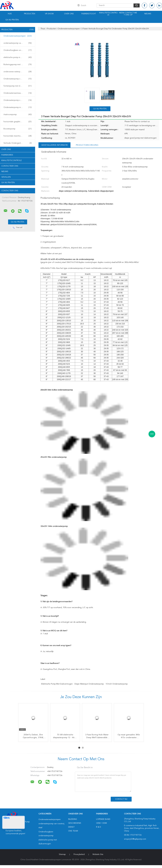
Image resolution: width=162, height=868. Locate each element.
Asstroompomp (18, 115)
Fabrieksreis (7, 155)
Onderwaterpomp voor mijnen (18, 100)
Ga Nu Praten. (12, 20)
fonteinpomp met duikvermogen (18, 86)
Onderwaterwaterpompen (18, 36)
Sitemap (62, 854)
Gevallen (6, 177)
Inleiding (73, 819)
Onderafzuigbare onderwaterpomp (18, 50)
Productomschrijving (87, 145)
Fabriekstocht (89, 14)
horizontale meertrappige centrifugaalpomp (18, 136)
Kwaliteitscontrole (108, 14)
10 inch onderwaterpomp (117, 684)
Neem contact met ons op (128, 14)
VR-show (49, 14)
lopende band (103, 819)
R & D (99, 827)
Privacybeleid (79, 854)
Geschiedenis (75, 823)
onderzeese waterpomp (18, 72)
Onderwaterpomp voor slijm (18, 79)
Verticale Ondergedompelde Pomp (18, 143)
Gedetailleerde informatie (54, 145)
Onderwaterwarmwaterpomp (18, 93)
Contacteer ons (10, 166)
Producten (30, 14)
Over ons (69, 14)
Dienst (71, 827)
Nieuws (148, 14)
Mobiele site (98, 854)
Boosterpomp (18, 129)
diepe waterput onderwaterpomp (89, 684)
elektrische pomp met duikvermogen (18, 57)
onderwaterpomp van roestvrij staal (18, 43)
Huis (10, 14)
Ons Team (73, 831)
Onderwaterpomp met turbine (18, 107)
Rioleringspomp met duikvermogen (18, 65)
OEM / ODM (101, 823)
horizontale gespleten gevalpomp (18, 122)
